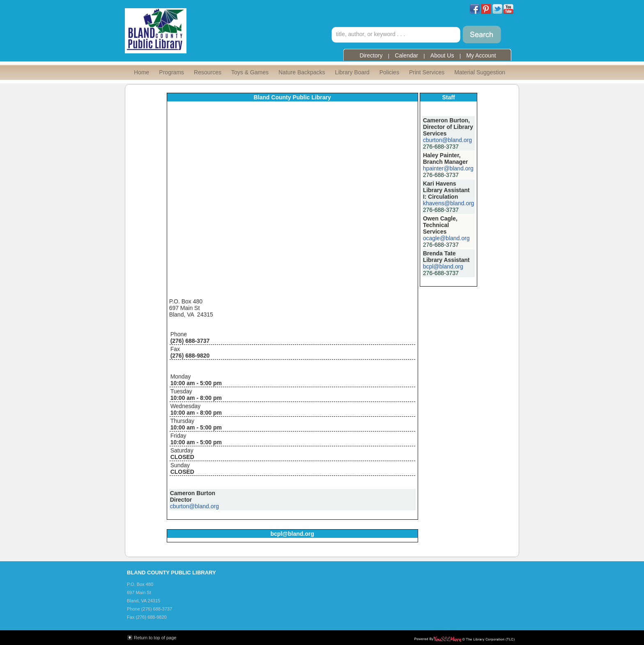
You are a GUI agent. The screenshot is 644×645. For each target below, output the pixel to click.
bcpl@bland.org (443, 266)
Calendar (406, 55)
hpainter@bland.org (448, 168)
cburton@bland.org (194, 506)
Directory (371, 55)
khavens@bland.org (449, 203)
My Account (481, 55)
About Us (442, 55)
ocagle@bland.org (446, 238)
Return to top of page (155, 638)
